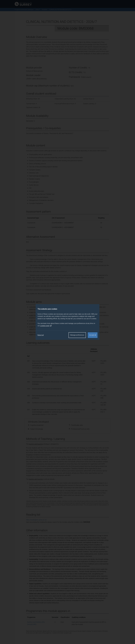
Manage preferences (77, 335)
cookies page (46, 326)
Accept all (93, 335)
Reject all (41, 335)
